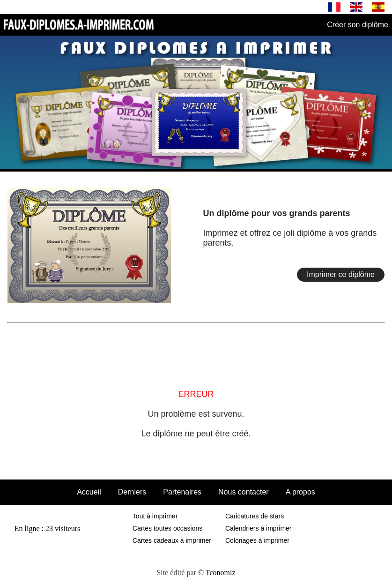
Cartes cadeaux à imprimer (172, 540)
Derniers (132, 492)
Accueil (89, 492)
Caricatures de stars (255, 516)
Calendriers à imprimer (259, 528)
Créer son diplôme (358, 25)
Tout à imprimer (155, 516)
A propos (300, 492)
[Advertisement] (196, 349)
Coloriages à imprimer (257, 540)
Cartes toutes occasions (167, 528)
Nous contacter (244, 492)
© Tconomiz (217, 573)
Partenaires (182, 492)
